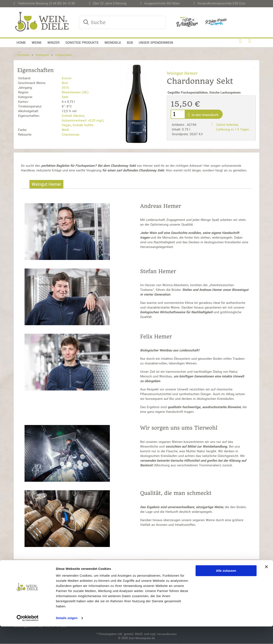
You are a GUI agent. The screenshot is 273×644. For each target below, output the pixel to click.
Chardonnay (70, 135)
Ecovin (67, 78)
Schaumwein (64, 55)
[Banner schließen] (266, 584)
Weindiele (113, 43)
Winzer (53, 43)
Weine (37, 43)
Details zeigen (67, 636)
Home (21, 43)
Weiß (65, 130)
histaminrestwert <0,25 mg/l (82, 120)
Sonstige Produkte (82, 43)
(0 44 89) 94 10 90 (62, 4)
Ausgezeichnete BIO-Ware (162, 4)
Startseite (22, 55)
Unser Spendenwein (156, 43)
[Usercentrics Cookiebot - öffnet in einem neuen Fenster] (28, 636)
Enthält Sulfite (83, 125)
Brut (65, 83)
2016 (65, 88)
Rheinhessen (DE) (75, 92)
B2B (130, 43)
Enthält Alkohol (73, 116)
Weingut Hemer (182, 73)
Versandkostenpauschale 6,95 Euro (221, 4)
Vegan (66, 125)
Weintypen (42, 55)
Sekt (65, 97)
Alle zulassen (226, 588)
